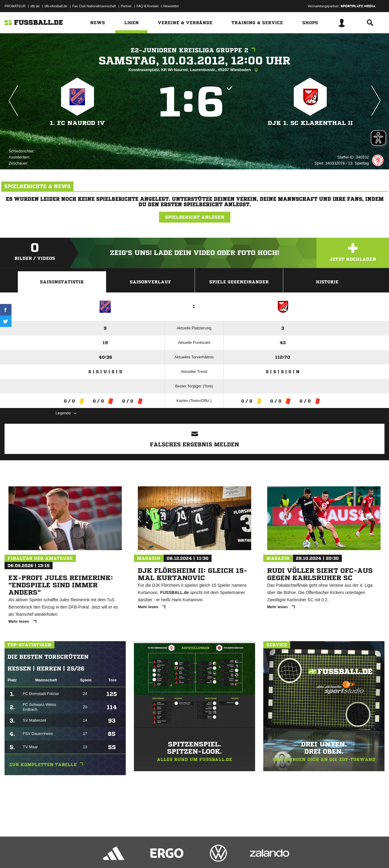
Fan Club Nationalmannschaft (94, 6)
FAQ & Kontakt (148, 6)
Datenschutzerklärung (43, 854)
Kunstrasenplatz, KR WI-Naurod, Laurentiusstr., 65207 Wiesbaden (195, 70)
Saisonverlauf (150, 282)
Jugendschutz (113, 854)
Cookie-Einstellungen (182, 854)
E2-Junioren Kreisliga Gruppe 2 (194, 50)
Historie (327, 282)
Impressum (13, 854)
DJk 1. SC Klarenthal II (310, 123)
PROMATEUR (15, 6)
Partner (126, 6)
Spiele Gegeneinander (239, 282)
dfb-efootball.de (56, 6)
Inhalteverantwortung (145, 854)
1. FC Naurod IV (77, 123)
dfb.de (35, 6)
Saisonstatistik (62, 282)
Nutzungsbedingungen (80, 854)
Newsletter (171, 6)
